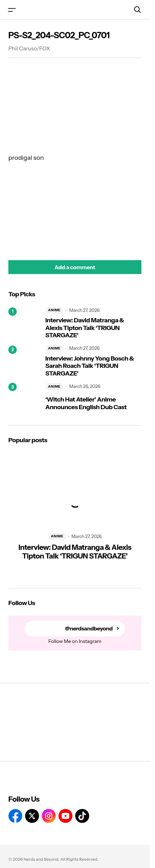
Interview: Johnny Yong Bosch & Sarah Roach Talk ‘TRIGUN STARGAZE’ (90, 366)
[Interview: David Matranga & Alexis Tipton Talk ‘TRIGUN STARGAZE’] (24, 323)
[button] (12, 10)
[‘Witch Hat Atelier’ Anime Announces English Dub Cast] (24, 398)
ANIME (54, 310)
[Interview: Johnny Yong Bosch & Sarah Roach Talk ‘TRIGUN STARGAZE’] (24, 361)
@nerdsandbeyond (89, 629)
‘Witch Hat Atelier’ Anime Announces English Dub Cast (86, 403)
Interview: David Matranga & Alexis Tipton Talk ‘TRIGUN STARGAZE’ (85, 328)
